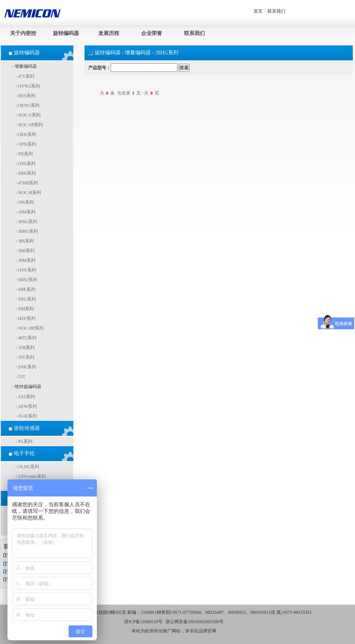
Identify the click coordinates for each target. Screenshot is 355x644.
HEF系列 (26, 318)
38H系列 (25, 251)
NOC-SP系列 (29, 125)
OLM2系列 (28, 467)
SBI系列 (25, 309)
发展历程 (109, 33)
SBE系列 (26, 289)
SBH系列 (26, 173)
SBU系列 (26, 299)
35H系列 (25, 348)
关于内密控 (23, 33)
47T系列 (25, 76)
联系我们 (276, 11)
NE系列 (24, 154)
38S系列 (25, 241)
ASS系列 (25, 397)
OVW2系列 (28, 86)
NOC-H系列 (28, 193)
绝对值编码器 (27, 387)
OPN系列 (26, 144)
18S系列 (25, 202)
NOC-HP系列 (30, 328)
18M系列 (26, 212)
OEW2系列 (28, 105)
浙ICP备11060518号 (143, 622)
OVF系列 (26, 270)
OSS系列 (26, 164)
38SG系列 (26, 222)
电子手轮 (24, 453)
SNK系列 (26, 367)
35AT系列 (26, 416)
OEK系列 (26, 134)
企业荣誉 (152, 33)
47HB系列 (27, 183)
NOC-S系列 (28, 115)
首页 (258, 11)
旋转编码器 (66, 33)
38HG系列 (27, 231)
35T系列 (25, 357)
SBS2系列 (26, 280)
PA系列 (24, 441)
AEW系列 (26, 406)
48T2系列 (26, 338)
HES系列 (26, 96)
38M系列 (26, 260)
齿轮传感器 (27, 428)
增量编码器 (24, 66)
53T (20, 377)
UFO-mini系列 (31, 476)
